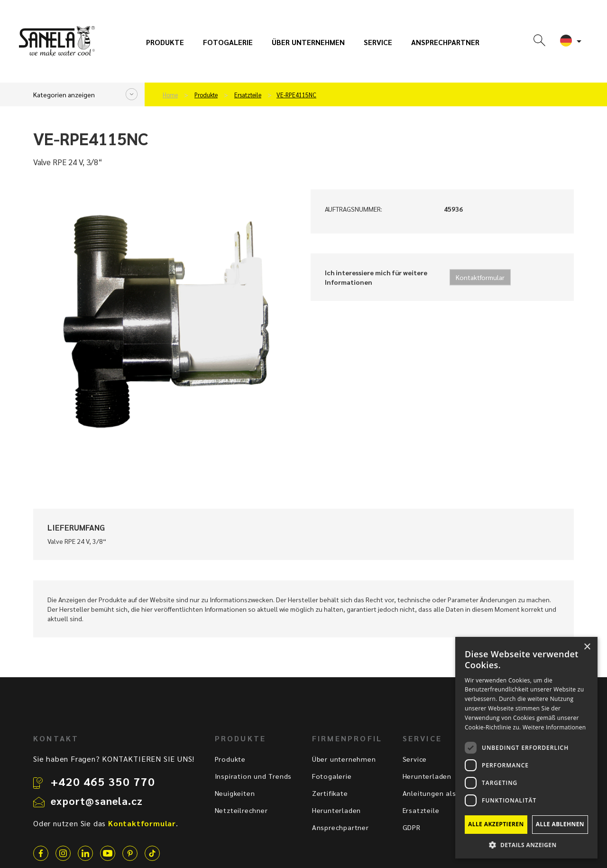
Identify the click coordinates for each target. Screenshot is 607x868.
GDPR (412, 827)
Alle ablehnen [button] (560, 824)
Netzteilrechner (241, 810)
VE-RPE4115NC (296, 95)
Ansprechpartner (445, 42)
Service (378, 42)
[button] (526, 845)
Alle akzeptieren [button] (496, 824)
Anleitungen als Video (440, 793)
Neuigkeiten (235, 793)
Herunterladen (336, 810)
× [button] (587, 647)
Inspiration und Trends (253, 776)
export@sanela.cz (97, 801)
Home (170, 95)
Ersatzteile (248, 95)
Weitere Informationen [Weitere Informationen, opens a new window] (554, 727)
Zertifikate (330, 793)
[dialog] (526, 748)
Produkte (165, 42)
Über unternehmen (308, 42)
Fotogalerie (228, 42)
